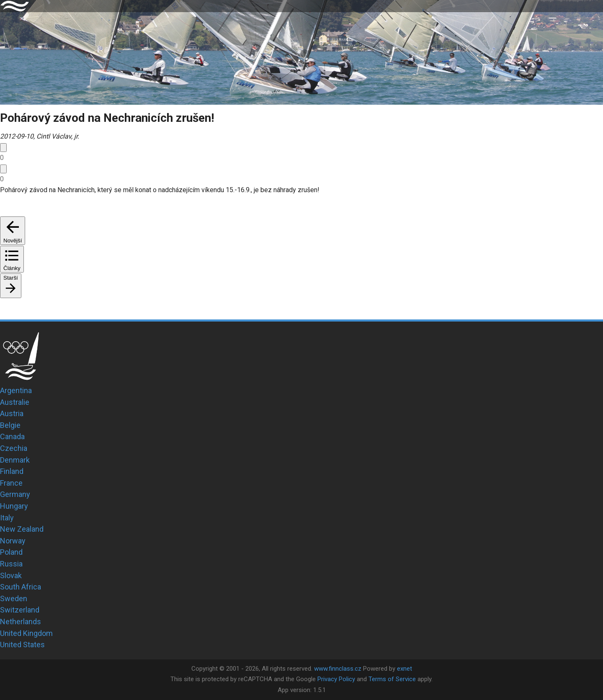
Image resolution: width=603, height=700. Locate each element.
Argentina (16, 390)
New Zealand (22, 529)
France (11, 483)
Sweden (14, 598)
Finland (12, 471)
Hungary (14, 506)
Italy (7, 518)
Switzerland (20, 610)
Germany (15, 494)
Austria (12, 413)
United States (22, 645)
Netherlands (21, 622)
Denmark (15, 460)
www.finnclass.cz (338, 669)
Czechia (14, 448)
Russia (11, 564)
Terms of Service (392, 679)
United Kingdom (26, 633)
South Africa (21, 587)
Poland (11, 552)
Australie (15, 402)
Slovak (11, 575)
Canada (12, 436)
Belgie (10, 425)
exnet (405, 669)
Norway (13, 541)
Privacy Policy (336, 679)
